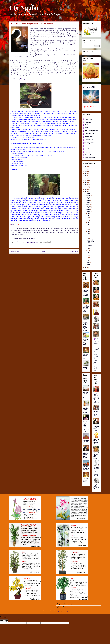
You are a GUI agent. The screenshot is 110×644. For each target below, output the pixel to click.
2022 (86, 171)
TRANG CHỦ (89, 119)
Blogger (67, 611)
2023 (86, 169)
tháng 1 (88, 265)
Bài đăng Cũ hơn (74, 251)
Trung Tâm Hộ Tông (22, 79)
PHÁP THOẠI (89, 140)
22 (88, 225)
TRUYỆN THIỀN (90, 149)
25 (88, 222)
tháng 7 (88, 205)
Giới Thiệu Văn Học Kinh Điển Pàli (96, 442)
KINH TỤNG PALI (90, 143)
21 (88, 227)
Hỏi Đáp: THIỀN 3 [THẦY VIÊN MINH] (85, 410)
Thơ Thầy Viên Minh (90, 158)
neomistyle (58, 611)
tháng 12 (88, 193)
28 (88, 218)
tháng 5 (88, 209)
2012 (86, 267)
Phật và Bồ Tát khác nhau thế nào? (86, 356)
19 (88, 229)
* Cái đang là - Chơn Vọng (96, 350)
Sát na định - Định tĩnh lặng (86, 442)
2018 (86, 180)
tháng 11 (88, 196)
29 (88, 216)
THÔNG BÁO (89, 155)
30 (88, 213)
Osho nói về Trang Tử (86, 430)
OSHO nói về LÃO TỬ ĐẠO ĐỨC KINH (96, 414)
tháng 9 (88, 200)
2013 (86, 191)
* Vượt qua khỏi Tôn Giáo (97, 369)
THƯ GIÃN (89, 87)
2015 (86, 187)
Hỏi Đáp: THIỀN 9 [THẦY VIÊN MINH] (85, 455)
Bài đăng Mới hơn (15, 251)
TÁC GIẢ (87, 146)
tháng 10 (88, 198)
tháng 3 (88, 260)
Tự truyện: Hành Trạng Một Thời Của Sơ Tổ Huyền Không (86, 308)
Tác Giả (97, 339)
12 (88, 248)
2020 (86, 176)
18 (88, 231)
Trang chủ (45, 251)
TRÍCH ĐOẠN (89, 122)
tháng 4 (88, 211)
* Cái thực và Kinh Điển (96, 343)
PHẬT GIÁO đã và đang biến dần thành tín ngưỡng (90, 243)
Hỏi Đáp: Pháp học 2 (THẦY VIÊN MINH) (86, 424)
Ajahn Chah (15, 224)
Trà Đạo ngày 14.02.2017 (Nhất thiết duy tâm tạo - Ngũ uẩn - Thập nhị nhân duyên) (96, 398)
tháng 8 (88, 202)
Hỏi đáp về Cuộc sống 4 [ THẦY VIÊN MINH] (96, 455)
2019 (86, 178)
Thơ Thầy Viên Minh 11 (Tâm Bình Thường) (86, 395)
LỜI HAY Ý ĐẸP (89, 134)
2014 (86, 189)
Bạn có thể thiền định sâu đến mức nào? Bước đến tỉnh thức (86, 292)
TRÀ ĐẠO (88, 152)
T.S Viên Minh (30, 244)
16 (88, 236)
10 (88, 253)
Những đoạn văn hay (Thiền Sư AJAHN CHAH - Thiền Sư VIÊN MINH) (86, 326)
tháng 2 (88, 262)
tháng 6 (88, 207)
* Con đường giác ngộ (97, 356)
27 (88, 220)
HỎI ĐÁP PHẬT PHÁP (22, 244)
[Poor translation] (6, 621)
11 (88, 251)
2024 (86, 167)
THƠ (86, 128)
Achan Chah (15, 244)
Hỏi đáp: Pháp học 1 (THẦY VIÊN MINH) (96, 428)
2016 (86, 185)
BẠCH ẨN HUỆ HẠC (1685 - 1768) (96, 469)
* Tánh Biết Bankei (95, 362)
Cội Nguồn (24, 8)
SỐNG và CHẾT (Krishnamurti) (96, 487)
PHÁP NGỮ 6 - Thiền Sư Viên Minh (86, 468)
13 (88, 238)
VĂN (86, 125)
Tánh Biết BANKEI (85, 368)
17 (88, 234)
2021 (86, 173)
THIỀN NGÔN (89, 137)
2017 (86, 183)
